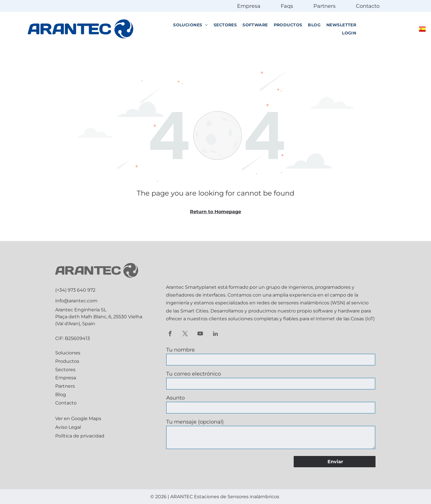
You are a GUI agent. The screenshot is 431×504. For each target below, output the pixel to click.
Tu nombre (181, 350)
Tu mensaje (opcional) (195, 422)
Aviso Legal (68, 427)
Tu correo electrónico (194, 374)
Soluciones (68, 353)
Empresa (249, 6)
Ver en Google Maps (78, 419)
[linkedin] (215, 334)
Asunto (175, 398)
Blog (61, 394)
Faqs (287, 6)
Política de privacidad (80, 436)
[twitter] (185, 334)
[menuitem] (190, 25)
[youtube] (200, 334)
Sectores (65, 370)
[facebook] (170, 334)
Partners (324, 6)
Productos (67, 361)
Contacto (368, 6)
